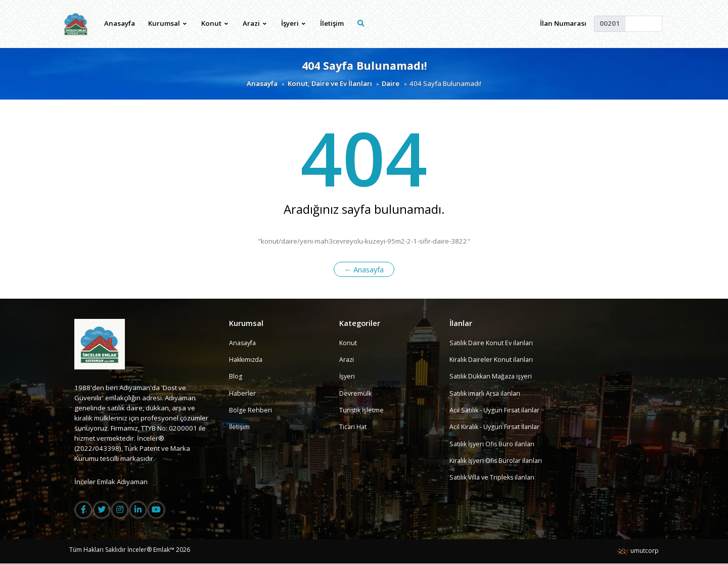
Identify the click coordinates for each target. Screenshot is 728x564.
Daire (391, 83)
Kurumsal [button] (168, 23)
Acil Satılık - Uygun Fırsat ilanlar (496, 410)
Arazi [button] (255, 23)
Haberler (243, 393)
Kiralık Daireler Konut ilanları (493, 360)
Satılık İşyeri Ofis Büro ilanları (494, 444)
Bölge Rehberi (251, 410)
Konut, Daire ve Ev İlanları (330, 83)
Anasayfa (120, 23)
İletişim (332, 23)
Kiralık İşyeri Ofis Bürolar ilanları (498, 461)
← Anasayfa (364, 269)
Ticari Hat (353, 427)
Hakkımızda (247, 360)
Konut (348, 343)
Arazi (347, 360)
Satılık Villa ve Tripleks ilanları (494, 478)
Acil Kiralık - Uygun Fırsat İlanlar (497, 427)
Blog (236, 377)
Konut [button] (215, 23)
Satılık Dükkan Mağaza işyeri (493, 377)
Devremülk (356, 393)
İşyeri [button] (294, 23)
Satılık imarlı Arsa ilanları (487, 393)
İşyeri (348, 377)
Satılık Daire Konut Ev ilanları (493, 343)
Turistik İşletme (362, 410)
